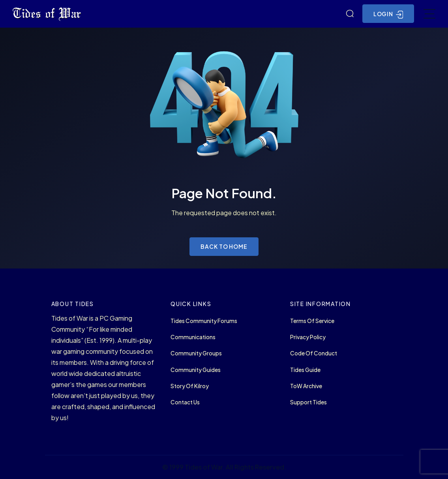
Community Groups (196, 353)
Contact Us (185, 402)
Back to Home (224, 246)
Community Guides (196, 370)
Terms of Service (312, 321)
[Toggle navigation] (429, 14)
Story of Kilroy (190, 386)
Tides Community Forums (204, 321)
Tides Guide (305, 370)
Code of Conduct (314, 353)
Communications (193, 337)
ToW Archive (306, 386)
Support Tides (308, 402)
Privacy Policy (308, 337)
